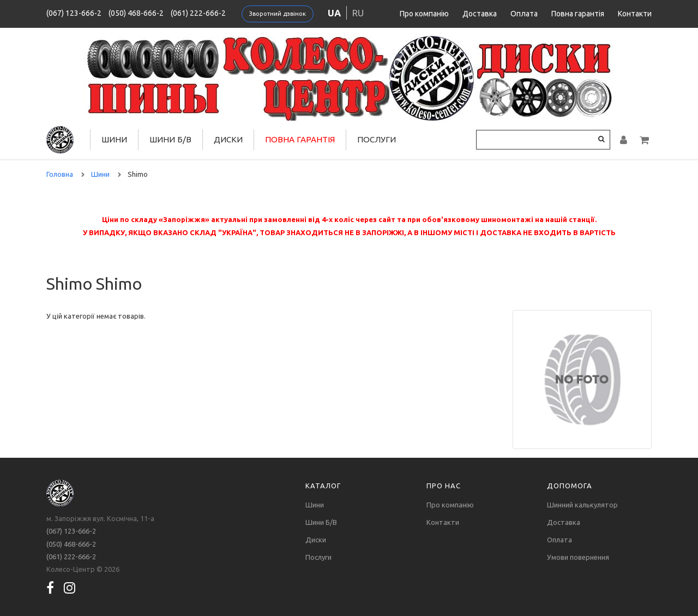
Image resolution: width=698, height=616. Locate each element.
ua (334, 13)
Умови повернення (578, 557)
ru (358, 13)
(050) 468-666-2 (136, 13)
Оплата (524, 14)
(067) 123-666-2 (74, 13)
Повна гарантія (578, 14)
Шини (114, 139)
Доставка (480, 14)
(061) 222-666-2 (198, 13)
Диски (228, 139)
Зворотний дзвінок (278, 14)
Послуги (377, 139)
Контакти (635, 14)
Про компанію (424, 14)
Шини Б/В (170, 139)
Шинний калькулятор (582, 505)
